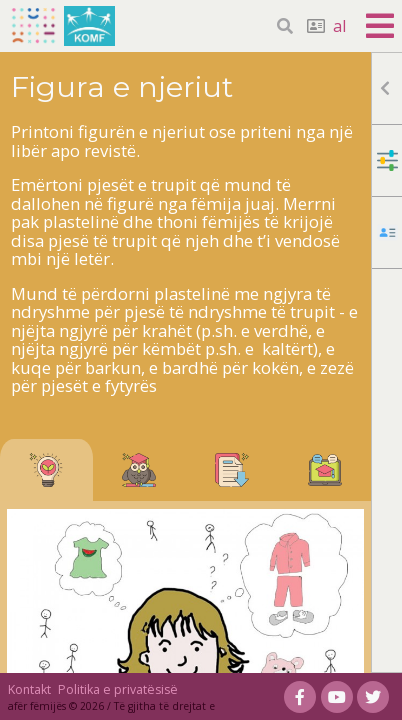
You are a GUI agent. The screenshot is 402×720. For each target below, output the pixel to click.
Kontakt (29, 689)
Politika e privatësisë (118, 689)
